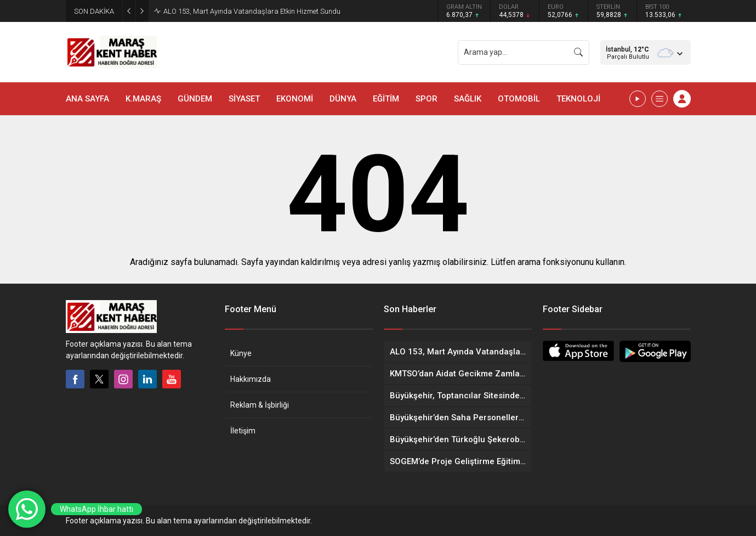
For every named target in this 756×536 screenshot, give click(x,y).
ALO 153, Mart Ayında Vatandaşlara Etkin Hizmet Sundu (252, 11)
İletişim (243, 431)
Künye (241, 353)
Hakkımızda (251, 379)
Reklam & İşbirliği (260, 405)
